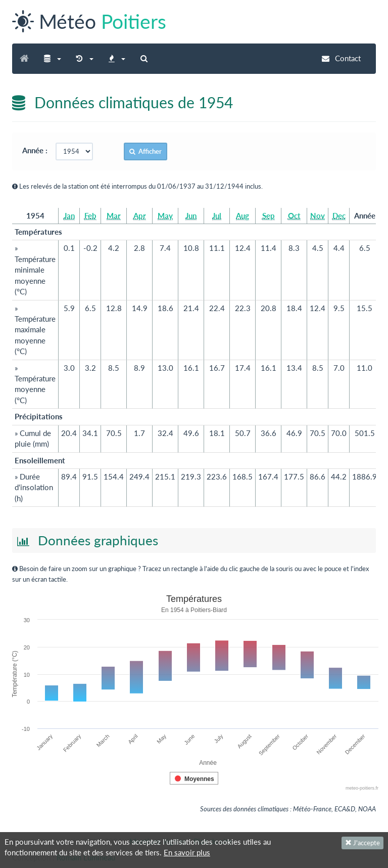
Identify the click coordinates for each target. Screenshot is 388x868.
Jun (191, 215)
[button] (53, 59)
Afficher (145, 151)
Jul (217, 215)
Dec (339, 215)
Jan (69, 215)
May (165, 215)
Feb (90, 215)
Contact (341, 58)
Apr (140, 215)
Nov (318, 215)
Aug (243, 215)
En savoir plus (187, 852)
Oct (294, 215)
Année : (38, 150)
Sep (269, 215)
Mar (114, 215)
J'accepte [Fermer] (362, 843)
